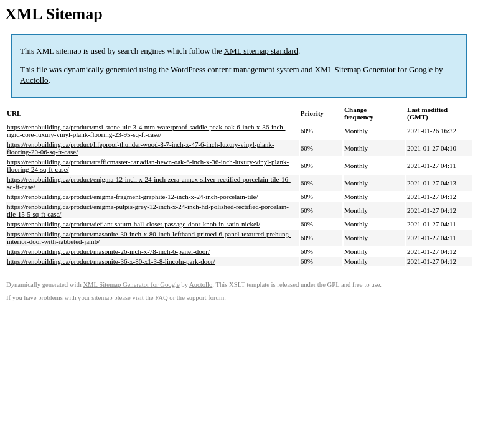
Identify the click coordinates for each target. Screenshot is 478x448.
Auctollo (34, 80)
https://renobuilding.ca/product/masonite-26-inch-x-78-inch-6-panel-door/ (108, 251)
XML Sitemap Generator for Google (374, 69)
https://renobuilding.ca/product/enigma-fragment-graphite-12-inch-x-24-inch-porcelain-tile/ (133, 197)
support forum (206, 298)
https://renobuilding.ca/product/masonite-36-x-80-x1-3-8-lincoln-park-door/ (111, 261)
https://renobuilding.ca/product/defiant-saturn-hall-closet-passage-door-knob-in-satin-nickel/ (134, 224)
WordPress (188, 69)
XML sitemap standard (261, 51)
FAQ (162, 298)
